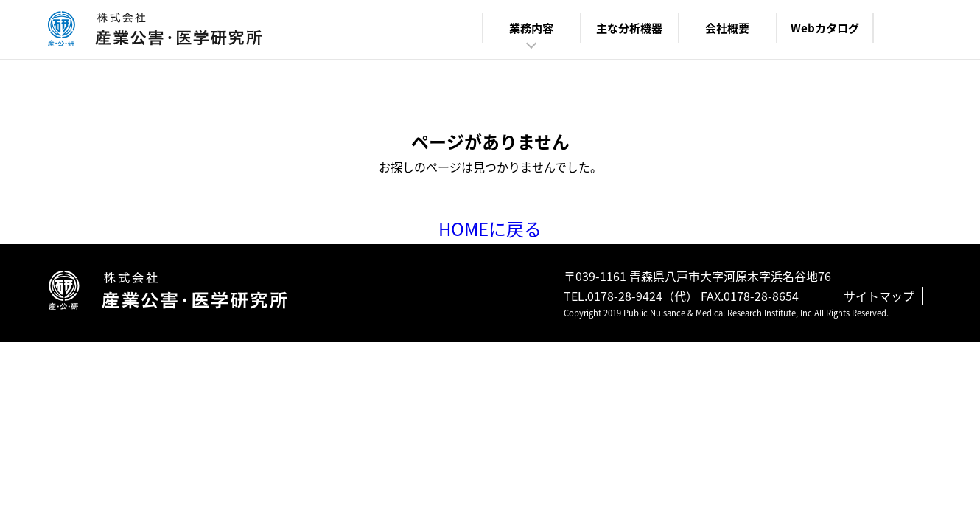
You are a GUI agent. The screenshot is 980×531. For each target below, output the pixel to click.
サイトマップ (879, 296)
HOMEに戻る (490, 229)
